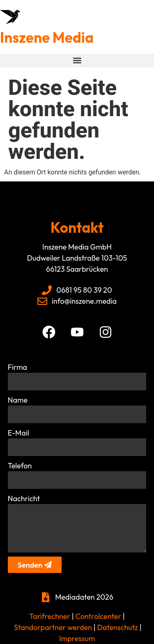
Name (18, 400)
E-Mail (18, 433)
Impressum (77, 638)
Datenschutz (117, 627)
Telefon (20, 466)
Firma (17, 367)
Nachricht (24, 498)
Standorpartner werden (53, 627)
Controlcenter (98, 616)
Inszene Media (47, 37)
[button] (77, 61)
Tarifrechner (50, 616)
